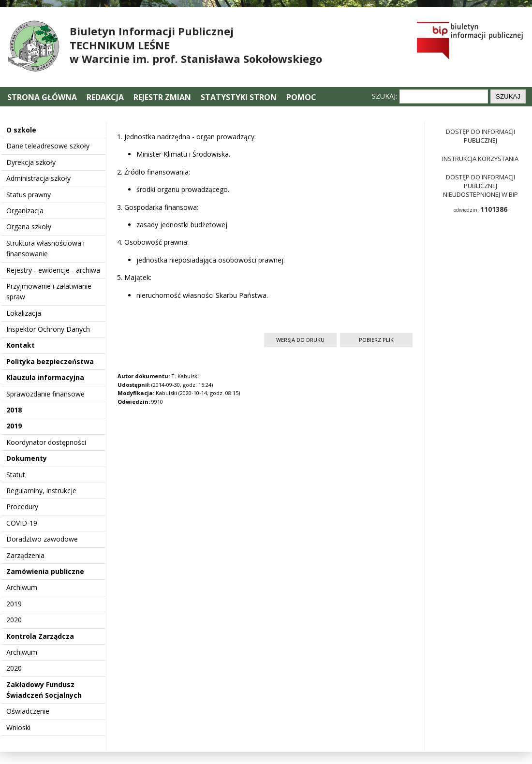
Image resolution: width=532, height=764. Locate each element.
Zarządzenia (25, 555)
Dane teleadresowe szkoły (48, 146)
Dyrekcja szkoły (31, 162)
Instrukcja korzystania (480, 159)
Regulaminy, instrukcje (41, 491)
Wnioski (18, 727)
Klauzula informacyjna (45, 377)
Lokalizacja (24, 313)
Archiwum (22, 587)
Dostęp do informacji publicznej (480, 136)
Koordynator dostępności (46, 442)
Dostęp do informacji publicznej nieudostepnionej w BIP (480, 186)
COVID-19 (22, 523)
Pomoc (301, 97)
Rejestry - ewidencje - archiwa (53, 270)
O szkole (21, 130)
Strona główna (43, 97)
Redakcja (105, 97)
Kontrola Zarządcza (40, 636)
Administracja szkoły (38, 178)
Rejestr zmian (162, 97)
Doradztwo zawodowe (42, 539)
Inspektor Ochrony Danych (48, 329)
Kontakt (21, 345)
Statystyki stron (239, 97)
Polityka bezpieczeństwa (50, 361)
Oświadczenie (28, 711)
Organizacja (25, 211)
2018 (14, 410)
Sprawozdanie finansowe (45, 394)
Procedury (22, 507)
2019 (14, 426)
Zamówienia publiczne (45, 571)
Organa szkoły (29, 227)
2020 (14, 620)
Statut (16, 475)
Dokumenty (27, 458)
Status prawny (29, 195)
